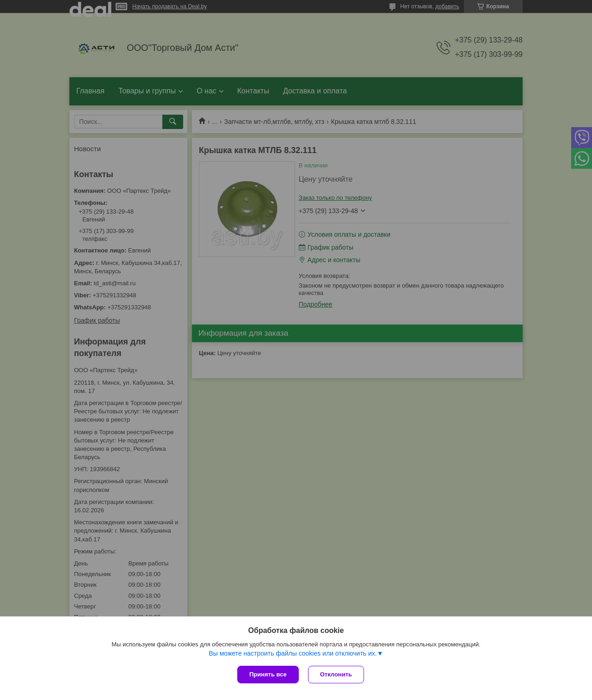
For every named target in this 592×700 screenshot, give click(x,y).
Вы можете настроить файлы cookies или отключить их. (293, 653)
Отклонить (336, 674)
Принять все (268, 674)
